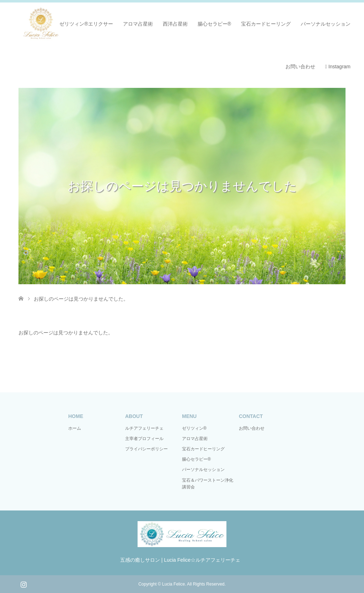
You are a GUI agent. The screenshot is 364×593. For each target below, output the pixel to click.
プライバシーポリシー (146, 449)
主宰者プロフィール (144, 439)
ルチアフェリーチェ (144, 428)
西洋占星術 (175, 24)
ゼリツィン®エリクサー (86, 24)
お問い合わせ (300, 67)
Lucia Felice (173, 584)
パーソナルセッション (326, 24)
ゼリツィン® (194, 428)
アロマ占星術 (138, 24)
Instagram (338, 67)
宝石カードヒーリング (266, 24)
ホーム (75, 428)
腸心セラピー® (214, 24)
